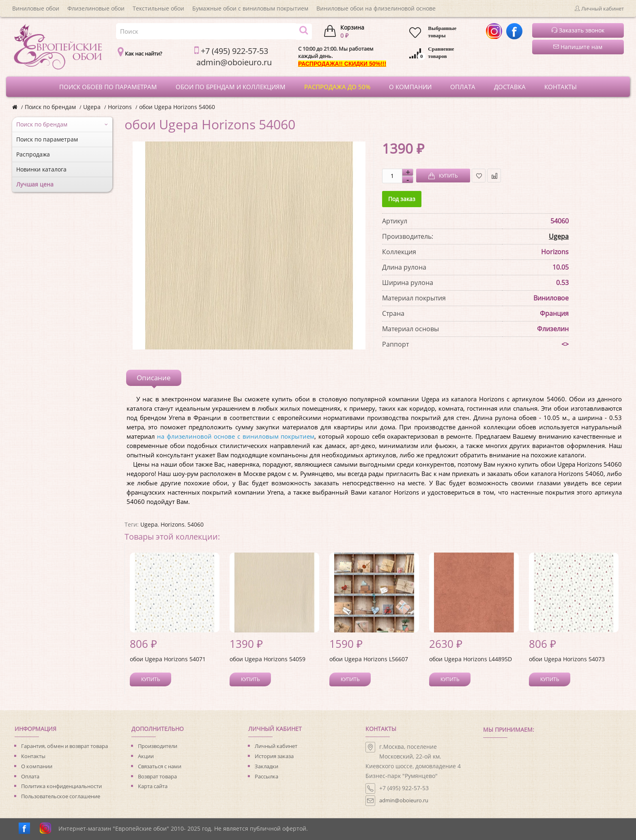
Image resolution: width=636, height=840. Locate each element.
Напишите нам (578, 47)
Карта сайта (153, 786)
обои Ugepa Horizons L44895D (471, 659)
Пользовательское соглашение (61, 796)
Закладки (266, 766)
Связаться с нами (160, 766)
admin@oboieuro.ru (404, 800)
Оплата (30, 776)
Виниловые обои (36, 8)
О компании (37, 766)
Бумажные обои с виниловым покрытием (250, 8)
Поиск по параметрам (47, 139)
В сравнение (494, 176)
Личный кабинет (276, 746)
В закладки (479, 176)
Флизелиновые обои (96, 8)
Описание (154, 378)
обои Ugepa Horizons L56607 (369, 659)
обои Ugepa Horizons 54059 (268, 659)
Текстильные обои (158, 8)
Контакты (33, 756)
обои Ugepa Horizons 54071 (168, 659)
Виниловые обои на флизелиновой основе (376, 8)
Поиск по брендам (50, 107)
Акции (146, 756)
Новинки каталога (41, 169)
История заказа (274, 756)
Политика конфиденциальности (61, 786)
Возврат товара (157, 776)
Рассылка (266, 776)
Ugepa (92, 107)
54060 (196, 524)
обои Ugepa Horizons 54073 (567, 659)
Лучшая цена (35, 184)
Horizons (120, 107)
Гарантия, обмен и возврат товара (64, 746)
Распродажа (33, 154)
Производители (158, 746)
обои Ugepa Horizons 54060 (177, 107)
